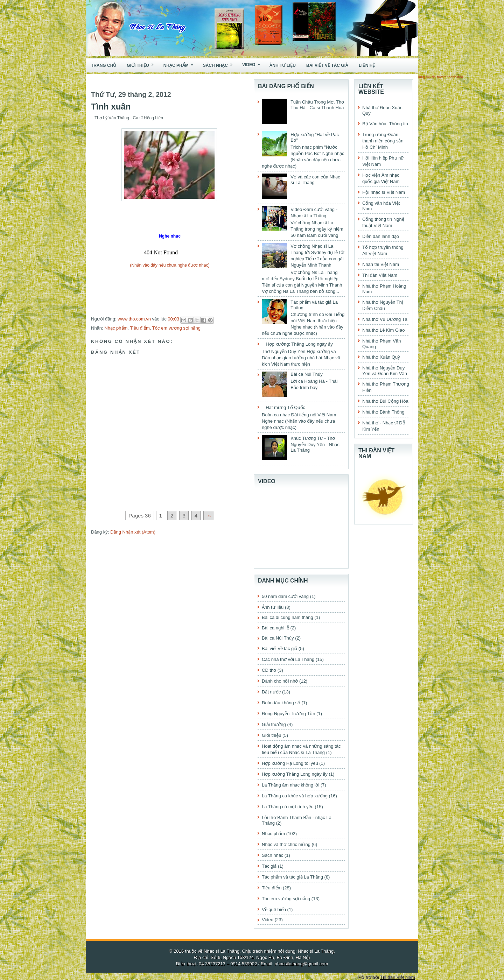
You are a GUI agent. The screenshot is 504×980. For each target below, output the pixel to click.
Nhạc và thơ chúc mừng (286, 844)
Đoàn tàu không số (281, 703)
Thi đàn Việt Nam (380, 275)
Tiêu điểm (140, 328)
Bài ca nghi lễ (275, 628)
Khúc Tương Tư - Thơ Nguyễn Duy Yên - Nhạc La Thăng (315, 444)
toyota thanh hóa (450, 77)
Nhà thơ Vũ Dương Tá (385, 319)
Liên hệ (367, 65)
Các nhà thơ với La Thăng (288, 659)
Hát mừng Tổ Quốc (285, 407)
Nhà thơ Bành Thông (383, 412)
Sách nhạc (220, 63)
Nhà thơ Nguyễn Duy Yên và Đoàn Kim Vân (385, 371)
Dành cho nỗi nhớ (280, 681)
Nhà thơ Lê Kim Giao (383, 330)
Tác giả (269, 866)
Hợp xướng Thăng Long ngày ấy (295, 774)
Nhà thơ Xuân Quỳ (381, 357)
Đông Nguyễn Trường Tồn (288, 714)
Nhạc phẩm (181, 63)
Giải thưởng (274, 724)
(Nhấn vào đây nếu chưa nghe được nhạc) (170, 265)
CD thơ (269, 670)
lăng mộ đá (427, 77)
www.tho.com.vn (135, 319)
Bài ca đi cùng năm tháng (288, 617)
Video (253, 63)
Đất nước (271, 692)
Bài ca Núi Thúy (307, 374)
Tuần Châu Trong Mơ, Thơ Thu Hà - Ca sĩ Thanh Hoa (317, 105)
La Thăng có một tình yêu (288, 807)
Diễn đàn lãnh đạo (381, 236)
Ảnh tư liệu (283, 65)
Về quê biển (274, 910)
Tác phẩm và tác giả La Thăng (292, 877)
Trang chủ (104, 65)
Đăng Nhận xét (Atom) (133, 532)
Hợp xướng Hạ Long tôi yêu (290, 763)
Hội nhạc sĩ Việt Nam (384, 192)
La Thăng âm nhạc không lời (290, 785)
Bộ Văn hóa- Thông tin (385, 124)
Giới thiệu (142, 63)
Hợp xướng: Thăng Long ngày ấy (299, 344)
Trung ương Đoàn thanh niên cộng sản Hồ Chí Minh (383, 141)
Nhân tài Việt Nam (381, 264)
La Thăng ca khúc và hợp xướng (295, 796)
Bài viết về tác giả (327, 65)
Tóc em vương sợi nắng (176, 328)
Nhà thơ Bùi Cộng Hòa (385, 401)
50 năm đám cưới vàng (285, 596)
